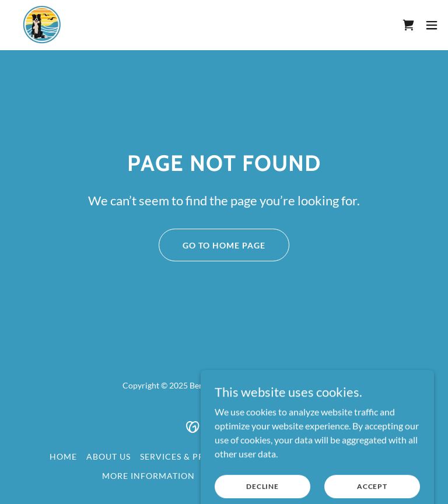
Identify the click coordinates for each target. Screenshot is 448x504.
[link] (40, 25)
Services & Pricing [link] (185, 456)
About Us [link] (108, 456)
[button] (432, 25)
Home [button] (63, 456)
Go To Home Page (224, 245)
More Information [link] (148, 476)
